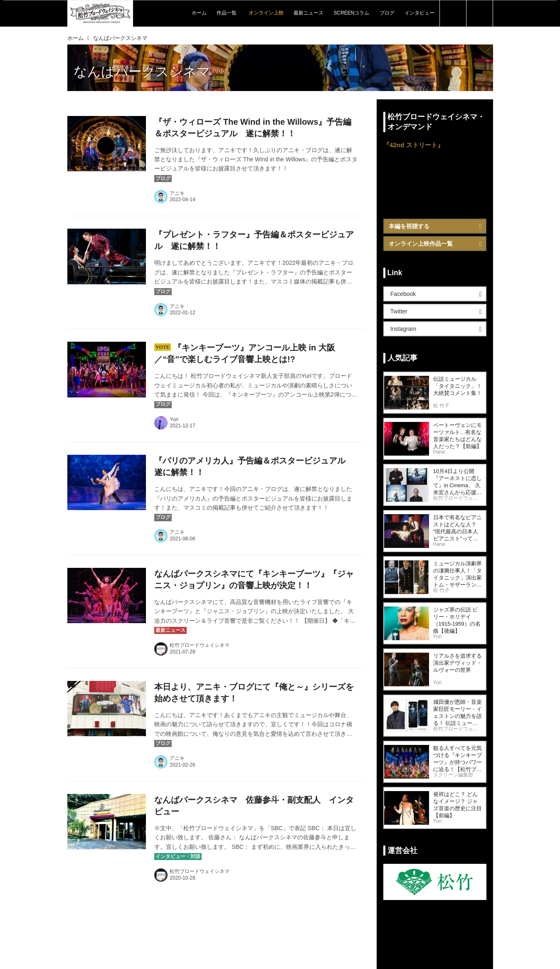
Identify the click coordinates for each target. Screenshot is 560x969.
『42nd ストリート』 (413, 145)
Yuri (174, 419)
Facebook (403, 294)
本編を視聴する (409, 226)
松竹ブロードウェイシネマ (200, 645)
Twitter (399, 311)
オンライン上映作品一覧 (421, 244)
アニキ (177, 193)
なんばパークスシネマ (142, 72)
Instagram (403, 329)
